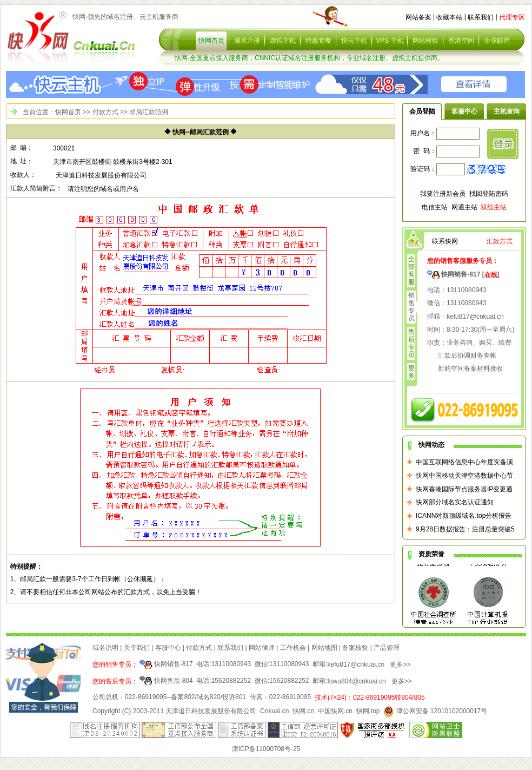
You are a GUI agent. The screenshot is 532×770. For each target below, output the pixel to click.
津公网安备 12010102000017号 (435, 711)
